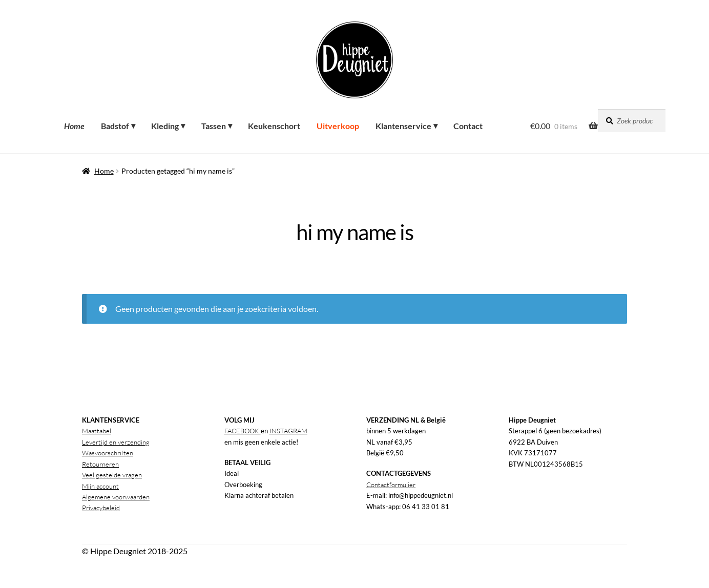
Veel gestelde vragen (112, 475)
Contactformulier (391, 485)
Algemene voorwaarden (116, 497)
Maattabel (97, 431)
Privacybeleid (101, 508)
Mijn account (100, 486)
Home (104, 171)
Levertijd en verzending (116, 442)
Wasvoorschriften (108, 453)
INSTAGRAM (288, 431)
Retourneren (100, 464)
